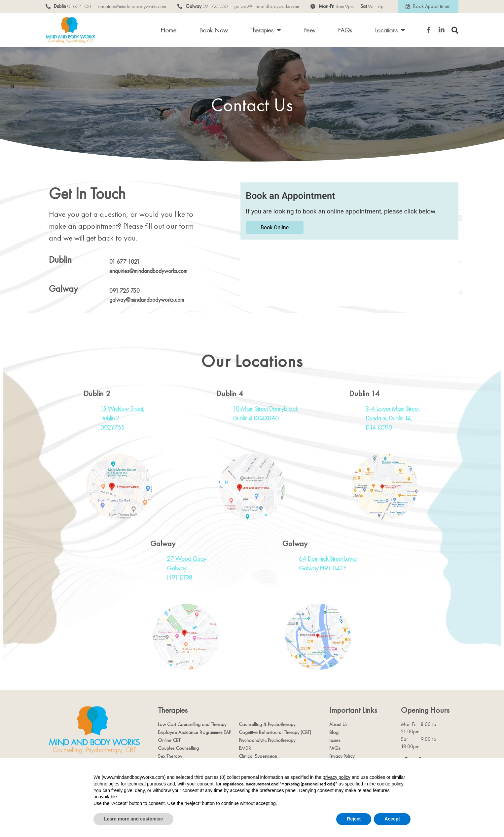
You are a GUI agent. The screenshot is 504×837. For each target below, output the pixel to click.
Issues (335, 740)
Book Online (275, 228)
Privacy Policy (342, 756)
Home (168, 30)
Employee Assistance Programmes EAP (194, 732)
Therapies (266, 30)
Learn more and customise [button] (133, 819)
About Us (338, 724)
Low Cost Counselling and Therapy (192, 724)
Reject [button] (354, 819)
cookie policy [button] (390, 784)
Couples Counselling (178, 748)
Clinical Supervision (258, 756)
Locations (390, 30)
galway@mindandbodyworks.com (267, 6)
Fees (309, 30)
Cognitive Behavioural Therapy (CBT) (275, 732)
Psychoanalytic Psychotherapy (267, 740)
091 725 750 (215, 6)
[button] (455, 30)
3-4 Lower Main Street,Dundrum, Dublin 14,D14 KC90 (393, 418)
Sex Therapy (170, 756)
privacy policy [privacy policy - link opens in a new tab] (337, 777)
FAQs (345, 30)
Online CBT (169, 740)
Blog (334, 732)
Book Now (213, 30)
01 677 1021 (79, 6)
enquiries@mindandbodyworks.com (132, 6)
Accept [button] (392, 819)
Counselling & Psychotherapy (267, 724)
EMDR (245, 748)
